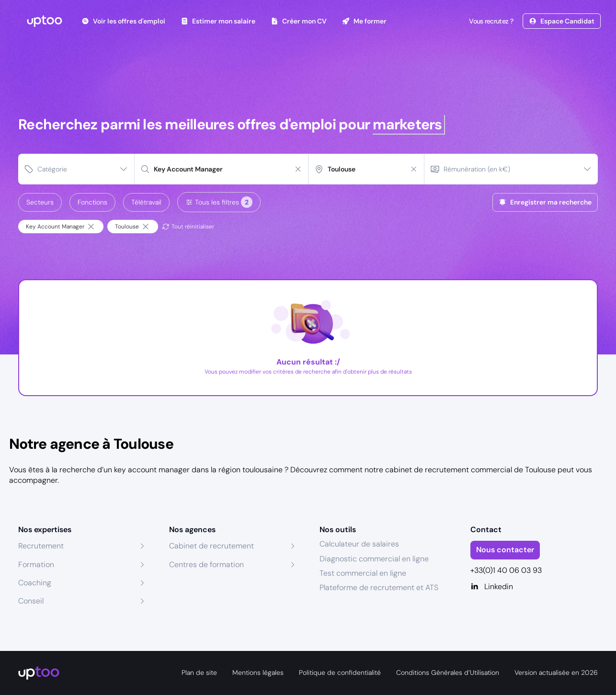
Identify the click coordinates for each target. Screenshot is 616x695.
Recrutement (41, 546)
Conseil (31, 601)
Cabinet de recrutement (211, 546)
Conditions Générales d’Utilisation (448, 672)
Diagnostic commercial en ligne (374, 559)
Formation (36, 564)
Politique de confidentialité (340, 672)
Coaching (35, 583)
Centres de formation (206, 564)
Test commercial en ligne (363, 573)
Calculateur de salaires (359, 544)
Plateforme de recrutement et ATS (379, 587)
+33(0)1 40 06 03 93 (506, 570)
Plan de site (199, 672)
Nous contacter (505, 550)
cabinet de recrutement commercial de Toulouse (470, 470)
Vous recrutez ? (490, 21)
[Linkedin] (534, 587)
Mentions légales (258, 672)
